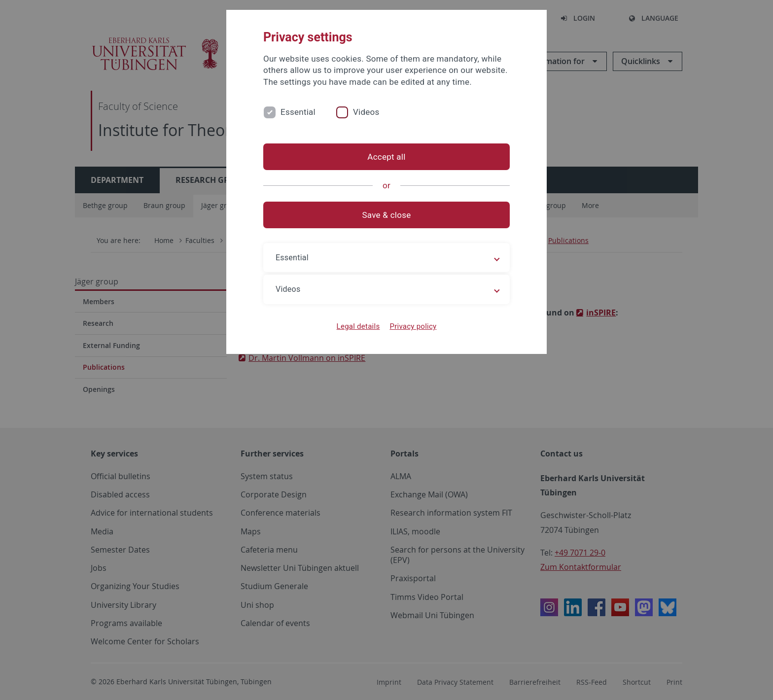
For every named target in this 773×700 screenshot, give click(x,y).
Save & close (387, 215)
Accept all (386, 157)
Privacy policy (413, 326)
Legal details (358, 326)
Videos (366, 112)
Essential (298, 112)
